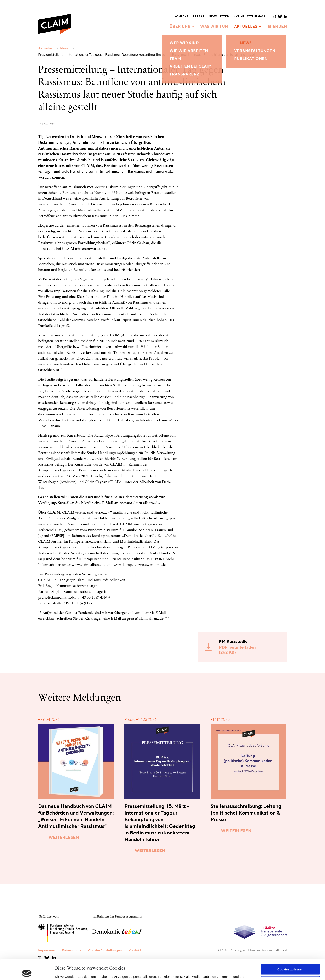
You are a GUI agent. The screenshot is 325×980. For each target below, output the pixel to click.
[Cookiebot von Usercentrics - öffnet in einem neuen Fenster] (27, 972)
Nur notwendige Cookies (290, 961)
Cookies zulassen (290, 949)
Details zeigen (65, 972)
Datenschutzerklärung (202, 961)
